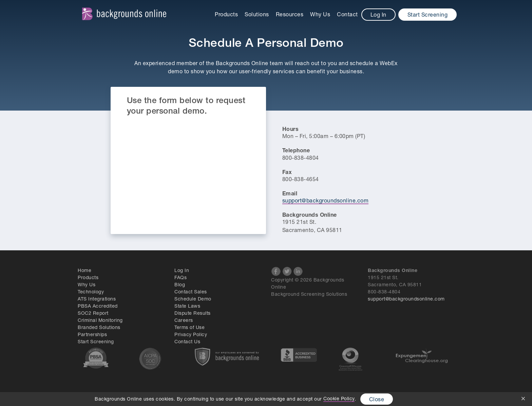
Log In (378, 14)
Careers (184, 320)
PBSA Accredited (98, 306)
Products (226, 14)
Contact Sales (191, 292)
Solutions (257, 14)
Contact (347, 14)
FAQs (180, 277)
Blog (180, 284)
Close (377, 399)
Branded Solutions (99, 327)
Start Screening (428, 14)
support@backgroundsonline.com (326, 200)
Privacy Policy (191, 334)
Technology (91, 292)
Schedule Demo (193, 299)
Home (84, 270)
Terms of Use (189, 327)
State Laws (187, 306)
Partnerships (92, 334)
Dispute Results (193, 313)
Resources (290, 14)
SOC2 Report (93, 313)
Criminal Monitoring (100, 320)
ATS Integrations (97, 299)
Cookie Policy (339, 398)
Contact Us (187, 341)
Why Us (320, 14)
